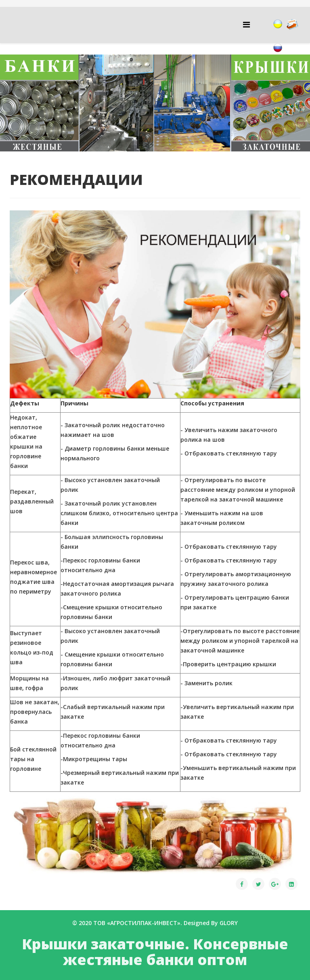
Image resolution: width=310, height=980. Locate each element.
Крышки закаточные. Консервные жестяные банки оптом (155, 952)
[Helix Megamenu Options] (246, 24)
